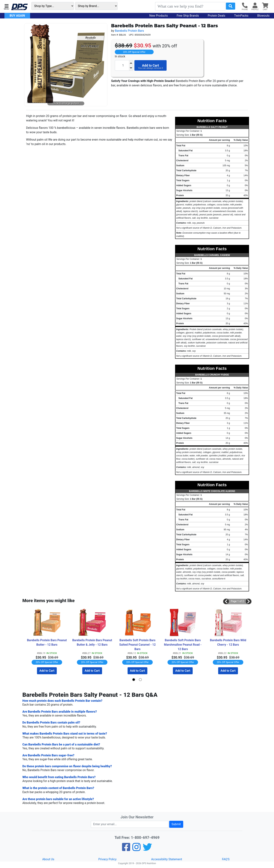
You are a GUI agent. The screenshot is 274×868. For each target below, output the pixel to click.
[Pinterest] (136, 849)
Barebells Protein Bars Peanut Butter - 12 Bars (47, 642)
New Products (159, 16)
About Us (48, 859)
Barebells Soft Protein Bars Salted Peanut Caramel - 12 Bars (138, 645)
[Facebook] (126, 849)
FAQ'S (226, 859)
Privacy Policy (108, 859)
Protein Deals (217, 16)
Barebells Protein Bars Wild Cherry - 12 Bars (229, 642)
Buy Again (17, 16)
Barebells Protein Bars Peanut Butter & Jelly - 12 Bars (93, 642)
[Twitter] (147, 849)
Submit (176, 824)
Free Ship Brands (188, 16)
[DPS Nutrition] (19, 7)
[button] (6, 7)
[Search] (190, 6)
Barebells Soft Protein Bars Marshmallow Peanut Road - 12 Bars (183, 645)
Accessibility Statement (166, 859)
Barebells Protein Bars (129, 31)
